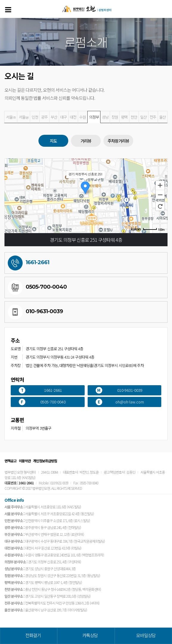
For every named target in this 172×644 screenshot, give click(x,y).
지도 (53, 141)
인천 (35, 117)
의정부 (94, 117)
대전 (73, 117)
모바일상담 (146, 635)
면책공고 (10, 461)
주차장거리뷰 (118, 141)
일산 (143, 117)
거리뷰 (86, 141)
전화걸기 (33, 635)
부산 (54, 117)
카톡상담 (90, 635)
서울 (11, 117)
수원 (83, 117)
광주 (44, 117)
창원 (115, 117)
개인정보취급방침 (45, 461)
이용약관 (25, 461)
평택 (124, 117)
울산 (162, 117)
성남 (105, 117)
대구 (63, 117)
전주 (153, 117)
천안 (134, 117)
